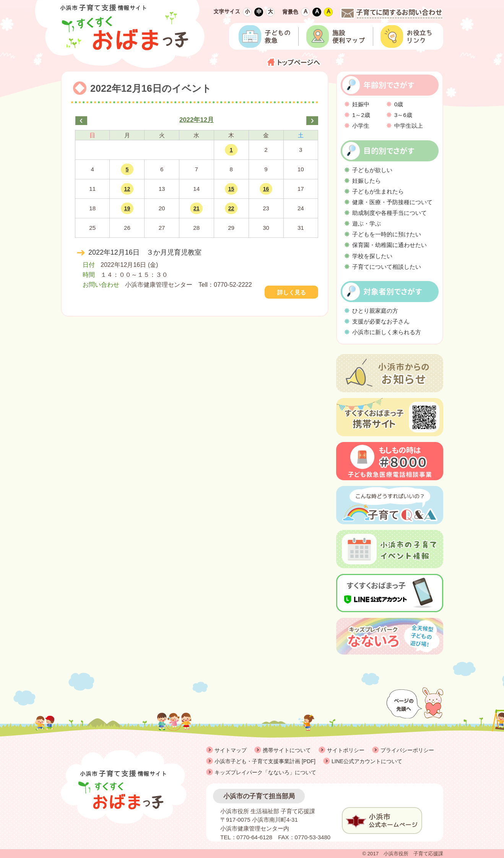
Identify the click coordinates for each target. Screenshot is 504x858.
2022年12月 (197, 120)
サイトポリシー (346, 750)
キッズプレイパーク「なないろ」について (265, 772)
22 (231, 208)
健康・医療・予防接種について (392, 202)
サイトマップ (231, 750)
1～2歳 (361, 115)
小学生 (361, 126)
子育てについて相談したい (387, 267)
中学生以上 (409, 126)
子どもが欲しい (372, 170)
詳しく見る (292, 292)
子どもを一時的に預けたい (387, 234)
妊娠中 (361, 104)
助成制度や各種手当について (389, 213)
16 (266, 189)
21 (197, 208)
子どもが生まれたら (378, 191)
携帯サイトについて (287, 750)
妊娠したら (367, 181)
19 (127, 208)
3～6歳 (403, 115)
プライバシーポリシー (407, 750)
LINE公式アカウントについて (367, 761)
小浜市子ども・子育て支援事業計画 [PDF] (265, 761)
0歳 (399, 104)
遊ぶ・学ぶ (367, 223)
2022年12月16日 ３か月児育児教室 (145, 252)
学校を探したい (372, 256)
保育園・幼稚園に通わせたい (389, 245)
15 (231, 189)
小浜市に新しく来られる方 (387, 332)
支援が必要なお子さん (381, 321)
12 (127, 189)
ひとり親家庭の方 (375, 311)
